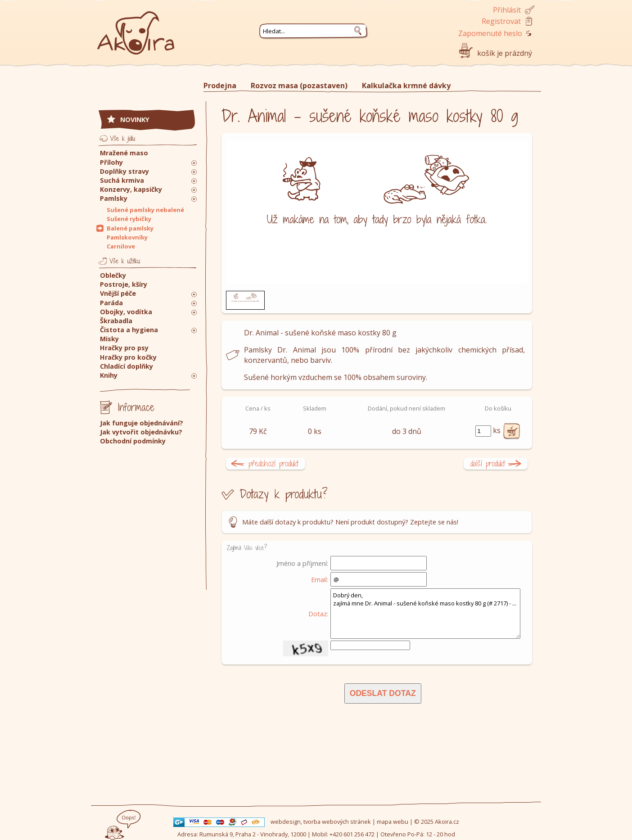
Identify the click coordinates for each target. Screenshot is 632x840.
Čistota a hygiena (129, 330)
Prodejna (220, 86)
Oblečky (113, 275)
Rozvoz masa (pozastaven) (299, 86)
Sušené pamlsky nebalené (145, 210)
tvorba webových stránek (337, 822)
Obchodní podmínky (133, 441)
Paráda (111, 303)
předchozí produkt (273, 463)
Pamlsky (114, 198)
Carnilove (121, 246)
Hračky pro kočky (128, 357)
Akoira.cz (447, 822)
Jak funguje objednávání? (142, 423)
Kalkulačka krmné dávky (406, 86)
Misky (109, 339)
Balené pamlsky (130, 228)
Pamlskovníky (127, 237)
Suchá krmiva (122, 180)
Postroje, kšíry (124, 284)
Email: (320, 579)
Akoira (136, 28)
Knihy (109, 375)
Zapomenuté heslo (490, 33)
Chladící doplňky (126, 366)
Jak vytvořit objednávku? (141, 432)
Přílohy (111, 162)
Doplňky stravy (124, 171)
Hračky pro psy (124, 348)
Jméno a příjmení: (302, 563)
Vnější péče (118, 293)
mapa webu (393, 822)
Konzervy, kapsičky (131, 189)
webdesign (286, 822)
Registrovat (501, 21)
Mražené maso (124, 153)
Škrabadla (116, 321)
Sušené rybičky (129, 219)
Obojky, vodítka (126, 312)
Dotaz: (318, 614)
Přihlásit (507, 10)
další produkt (488, 463)
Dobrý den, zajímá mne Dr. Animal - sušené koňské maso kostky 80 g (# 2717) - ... (425, 614)
